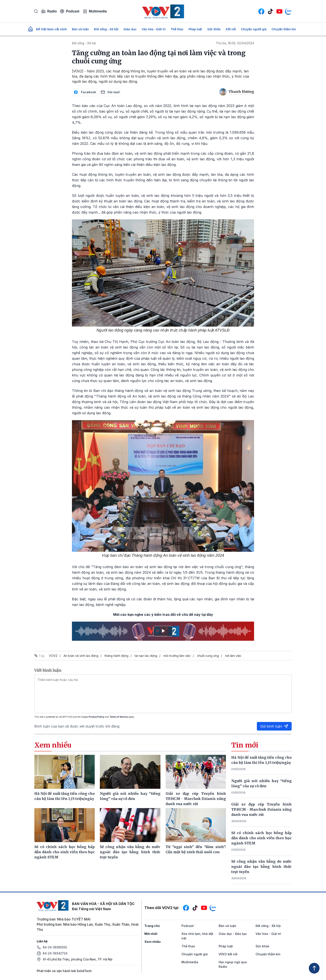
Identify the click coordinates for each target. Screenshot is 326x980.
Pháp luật (195, 29)
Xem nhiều (152, 942)
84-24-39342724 (55, 953)
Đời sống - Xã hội (106, 29)
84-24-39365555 (55, 947)
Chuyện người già (254, 29)
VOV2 (53, 656)
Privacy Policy (96, 717)
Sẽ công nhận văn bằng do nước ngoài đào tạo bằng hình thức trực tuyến (262, 867)
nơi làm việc (233, 656)
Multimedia (95, 11)
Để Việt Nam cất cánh (51, 29)
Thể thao (177, 29)
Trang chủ (152, 926)
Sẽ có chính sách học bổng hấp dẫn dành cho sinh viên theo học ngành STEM (262, 838)
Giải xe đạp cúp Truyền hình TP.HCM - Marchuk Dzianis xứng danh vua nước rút (262, 809)
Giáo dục (130, 29)
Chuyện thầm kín (284, 29)
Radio (49, 11)
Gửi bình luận (274, 726)
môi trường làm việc (177, 656)
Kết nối (231, 29)
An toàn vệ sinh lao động (81, 656)
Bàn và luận (80, 29)
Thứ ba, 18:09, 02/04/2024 (235, 43)
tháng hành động (117, 656)
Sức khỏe (214, 29)
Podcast (70, 11)
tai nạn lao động (146, 656)
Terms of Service (119, 717)
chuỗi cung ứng (208, 656)
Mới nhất (151, 934)
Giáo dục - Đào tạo (233, 934)
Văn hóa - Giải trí (154, 29)
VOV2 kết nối (228, 954)
